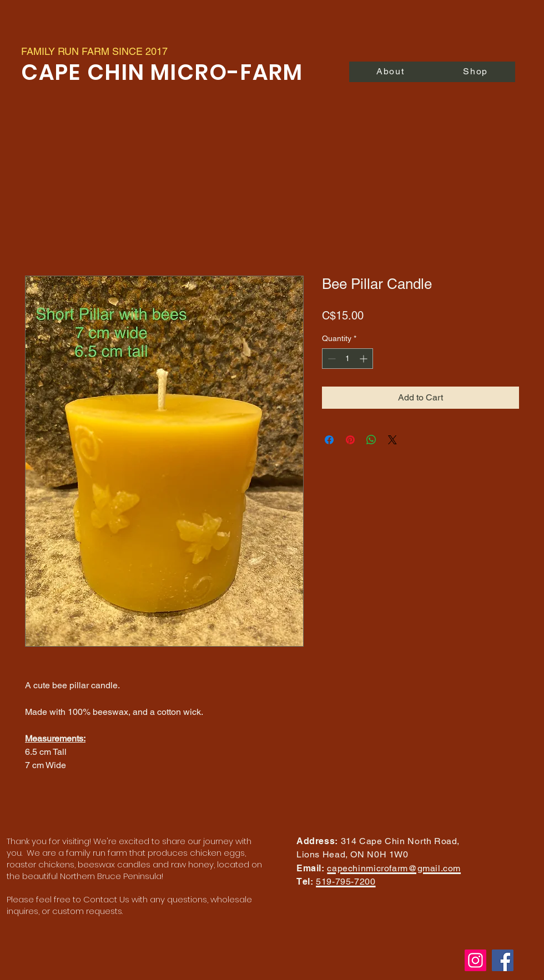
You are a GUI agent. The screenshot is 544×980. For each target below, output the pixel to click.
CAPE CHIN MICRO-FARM (165, 72)
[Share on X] (392, 440)
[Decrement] (331, 359)
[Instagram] (475, 960)
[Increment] (364, 359)
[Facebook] (503, 960)
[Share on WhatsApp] (371, 440)
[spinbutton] (347, 359)
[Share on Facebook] (329, 440)
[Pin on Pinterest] (350, 440)
